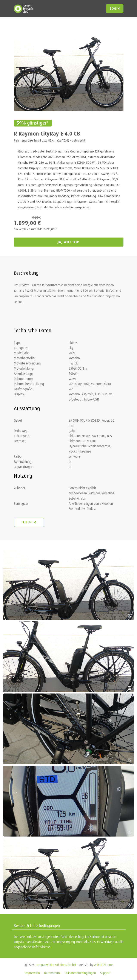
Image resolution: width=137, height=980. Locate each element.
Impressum (32, 973)
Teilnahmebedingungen (80, 973)
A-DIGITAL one (103, 965)
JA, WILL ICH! (68, 242)
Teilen (29, 522)
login (115, 9)
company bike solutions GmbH (56, 965)
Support (105, 973)
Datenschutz (52, 973)
